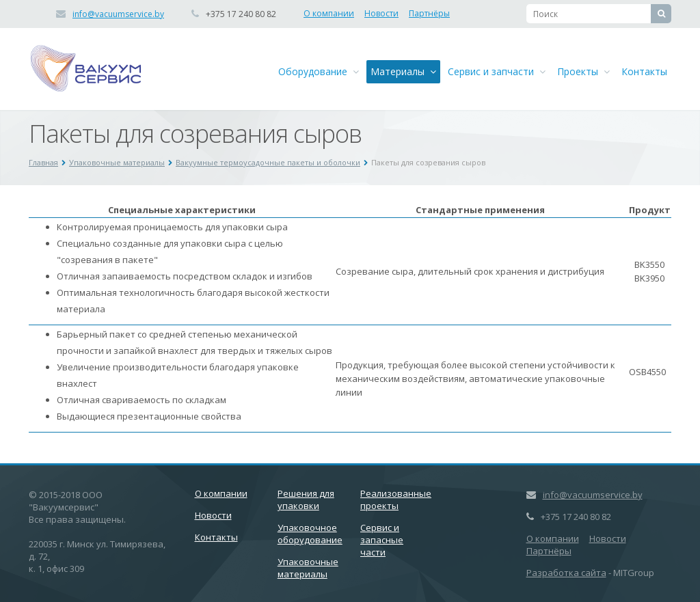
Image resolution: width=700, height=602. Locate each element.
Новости (381, 13)
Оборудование (319, 71)
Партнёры (429, 13)
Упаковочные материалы (117, 162)
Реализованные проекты (396, 500)
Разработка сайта (566, 573)
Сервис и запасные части (382, 540)
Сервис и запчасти (497, 71)
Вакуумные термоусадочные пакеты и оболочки (268, 162)
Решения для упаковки (306, 500)
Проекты (583, 71)
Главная (43, 162)
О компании (329, 13)
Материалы (403, 71)
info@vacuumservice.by (118, 14)
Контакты (644, 71)
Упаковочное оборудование (310, 534)
